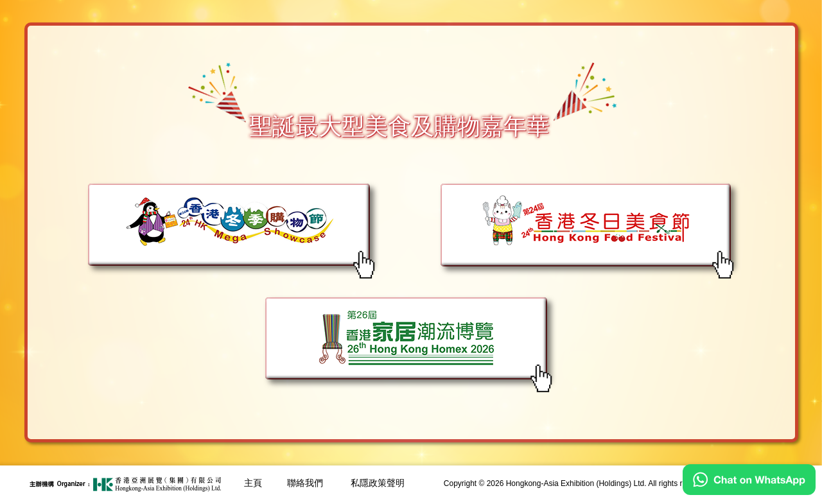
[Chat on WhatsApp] (749, 492)
